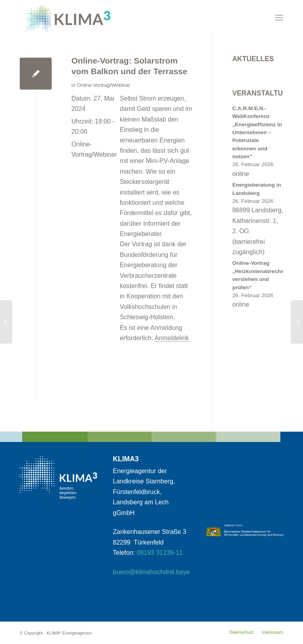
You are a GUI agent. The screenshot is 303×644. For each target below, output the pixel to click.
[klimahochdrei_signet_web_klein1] (68, 18)
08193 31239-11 (160, 553)
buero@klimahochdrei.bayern (154, 572)
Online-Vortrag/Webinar (104, 85)
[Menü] (279, 18)
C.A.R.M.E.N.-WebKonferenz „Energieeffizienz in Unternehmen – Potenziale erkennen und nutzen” (257, 132)
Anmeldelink (172, 338)
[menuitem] (279, 18)
